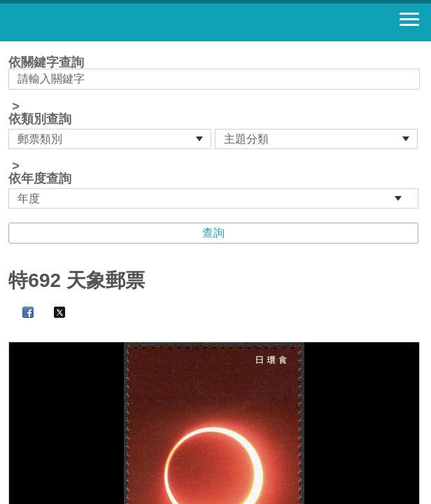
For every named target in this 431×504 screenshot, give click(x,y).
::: (13, 47)
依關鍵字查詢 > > (215, 132)
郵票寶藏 (87, 22)
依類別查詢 (40, 119)
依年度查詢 (40, 178)
